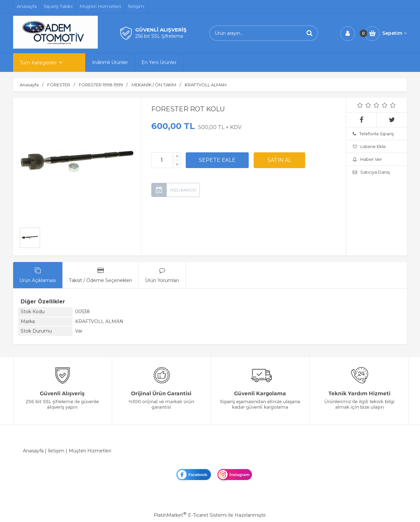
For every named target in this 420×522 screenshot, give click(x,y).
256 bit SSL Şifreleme (159, 36)
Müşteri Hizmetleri (90, 451)
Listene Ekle (369, 146)
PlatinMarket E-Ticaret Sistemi (190, 515)
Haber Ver (367, 159)
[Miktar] (162, 160)
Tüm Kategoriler (38, 63)
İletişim (56, 451)
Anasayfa (33, 451)
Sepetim (395, 33)
